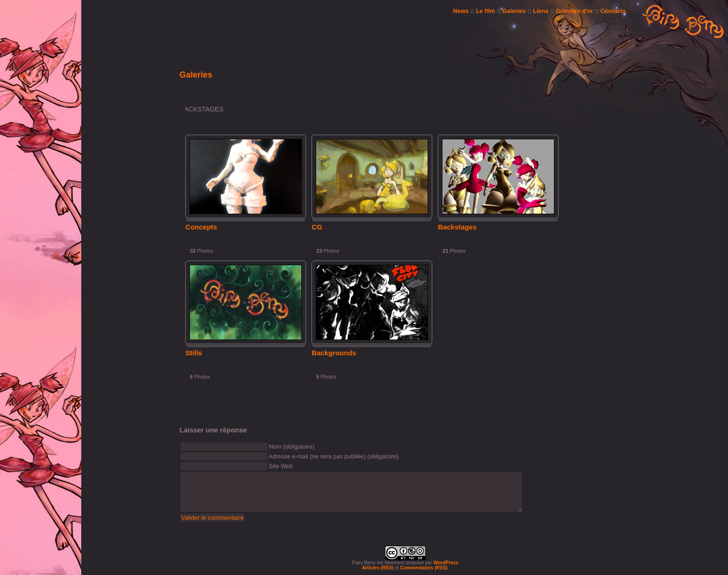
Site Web (281, 466)
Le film (485, 11)
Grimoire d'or (575, 11)
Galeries (514, 11)
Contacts (613, 11)
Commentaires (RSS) (424, 568)
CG (317, 227)
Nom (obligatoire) (292, 447)
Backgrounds (334, 353)
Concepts (201, 227)
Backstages (457, 227)
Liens (541, 11)
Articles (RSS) (377, 568)
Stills (194, 353)
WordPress (446, 563)
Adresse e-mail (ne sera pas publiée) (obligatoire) (333, 456)
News (461, 11)
